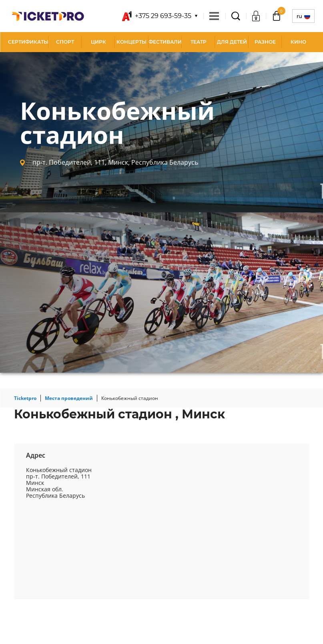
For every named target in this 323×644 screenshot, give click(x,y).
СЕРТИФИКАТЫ (28, 42)
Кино (298, 42)
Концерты (131, 42)
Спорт (65, 42)
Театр (199, 42)
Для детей (232, 42)
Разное (265, 42)
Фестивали (165, 42)
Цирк (98, 42)
